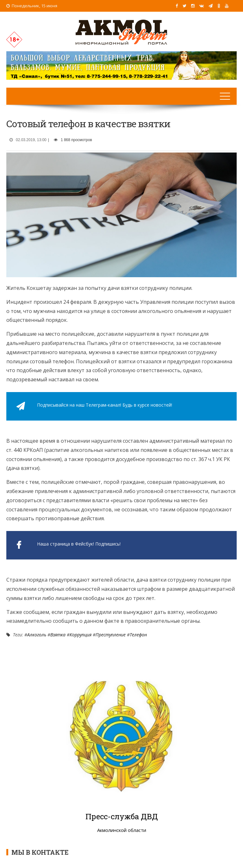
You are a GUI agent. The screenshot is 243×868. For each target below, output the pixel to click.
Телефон (138, 635)
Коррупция (81, 635)
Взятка (58, 635)
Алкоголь (37, 635)
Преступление (111, 635)
